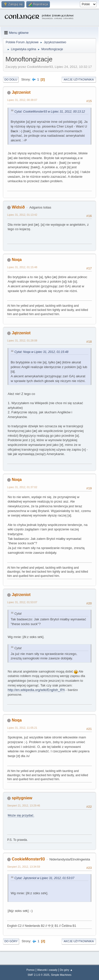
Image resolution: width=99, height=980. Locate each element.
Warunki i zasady (47, 970)
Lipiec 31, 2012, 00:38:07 (22, 100)
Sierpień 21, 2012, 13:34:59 (24, 867)
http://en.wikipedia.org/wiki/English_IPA (36, 690)
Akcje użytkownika (79, 80)
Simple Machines (61, 975)
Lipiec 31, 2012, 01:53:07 (22, 602)
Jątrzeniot (21, 92)
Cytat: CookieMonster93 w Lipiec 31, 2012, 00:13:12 (50, 112)
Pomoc (31, 970)
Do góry (11, 941)
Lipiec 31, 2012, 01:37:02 (22, 487)
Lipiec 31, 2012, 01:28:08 (22, 341)
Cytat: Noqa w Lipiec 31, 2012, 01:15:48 (41, 352)
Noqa (17, 260)
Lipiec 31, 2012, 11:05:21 (22, 728)
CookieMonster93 (28, 859)
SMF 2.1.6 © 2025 (38, 975)
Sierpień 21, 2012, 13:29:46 (24, 806)
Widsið (18, 207)
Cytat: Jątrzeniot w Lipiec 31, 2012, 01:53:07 (44, 878)
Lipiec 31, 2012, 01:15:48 (22, 267)
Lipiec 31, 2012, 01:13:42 (22, 215)
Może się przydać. (21, 815)
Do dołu (11, 80)
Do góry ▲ (66, 970)
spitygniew (22, 798)
